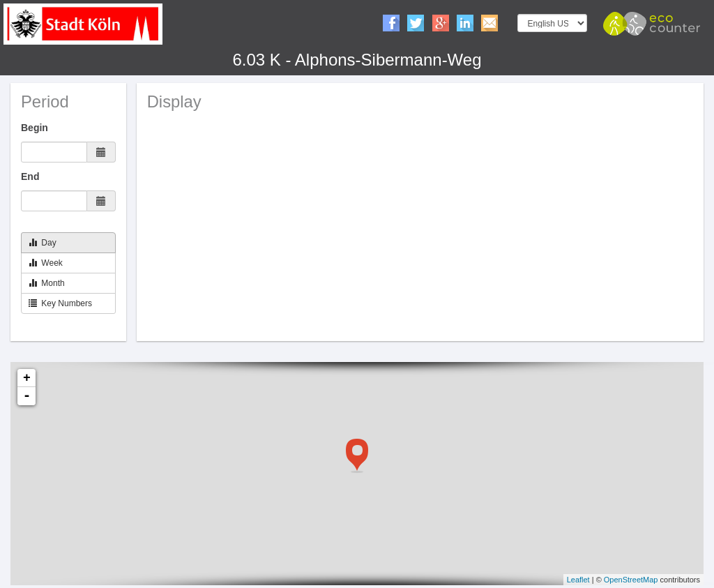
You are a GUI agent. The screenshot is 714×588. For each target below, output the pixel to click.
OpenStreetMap (631, 580)
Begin (35, 128)
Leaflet (578, 580)
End (30, 176)
